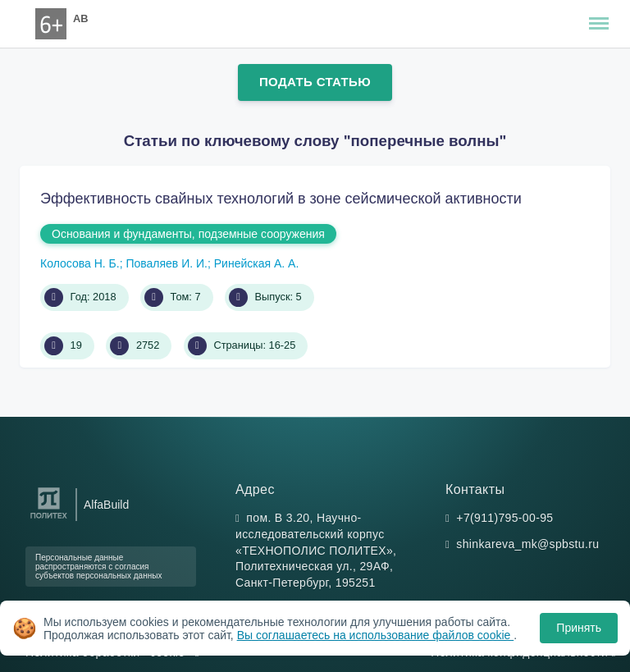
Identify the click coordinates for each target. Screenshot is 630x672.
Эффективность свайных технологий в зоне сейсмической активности (281, 199)
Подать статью (315, 82)
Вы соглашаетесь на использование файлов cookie (376, 635)
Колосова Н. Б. (80, 263)
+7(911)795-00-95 (504, 518)
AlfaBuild (106, 505)
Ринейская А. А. (257, 263)
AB (80, 18)
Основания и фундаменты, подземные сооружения (188, 234)
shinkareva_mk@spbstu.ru (527, 544)
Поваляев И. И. (167, 263)
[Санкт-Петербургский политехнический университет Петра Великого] (49, 519)
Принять (579, 628)
